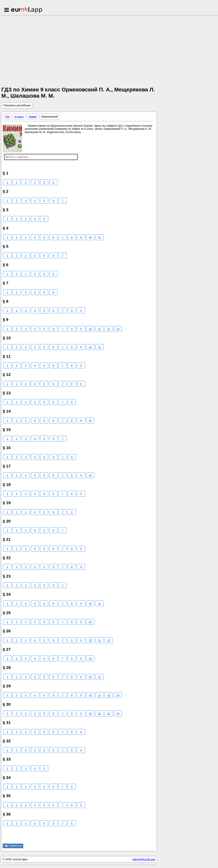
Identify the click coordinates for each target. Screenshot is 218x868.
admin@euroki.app (144, 859)
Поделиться (15, 846)
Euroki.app (27, 10)
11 (100, 237)
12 (109, 329)
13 (118, 329)
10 (90, 237)
